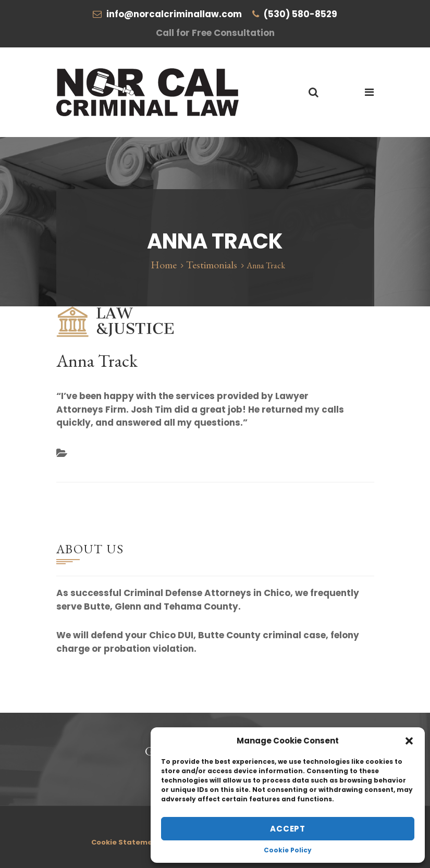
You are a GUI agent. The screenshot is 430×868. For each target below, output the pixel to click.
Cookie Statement (126, 842)
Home (164, 265)
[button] (409, 741)
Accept (288, 829)
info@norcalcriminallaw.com (174, 14)
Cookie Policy (288, 850)
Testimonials (212, 265)
